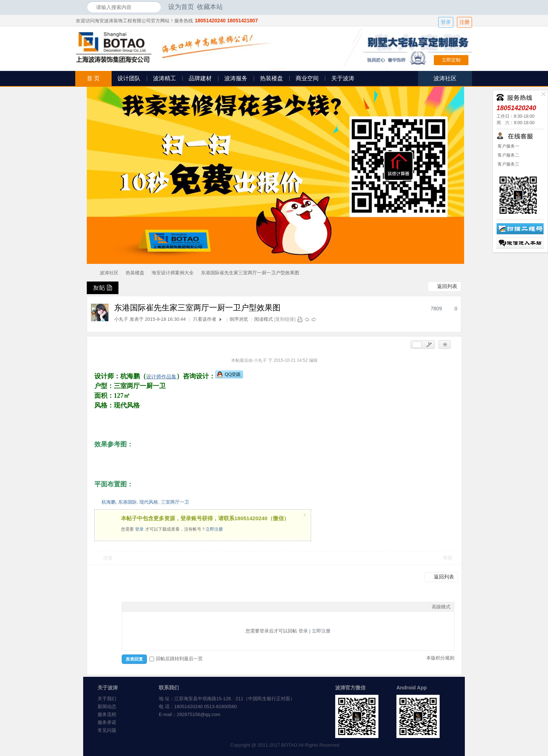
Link (153, 607)
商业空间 (307, 78)
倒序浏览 (239, 319)
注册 (464, 22)
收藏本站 (210, 7)
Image (144, 607)
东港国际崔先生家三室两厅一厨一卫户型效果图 (250, 273)
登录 (446, 22)
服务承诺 (107, 722)
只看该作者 (205, 319)
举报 (448, 558)
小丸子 (121, 319)
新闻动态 (107, 706)
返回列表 (447, 286)
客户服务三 (508, 164)
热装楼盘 (271, 78)
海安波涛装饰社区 (90, 273)
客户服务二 (508, 155)
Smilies (180, 607)
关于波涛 (343, 78)
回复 (108, 558)
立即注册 (214, 529)
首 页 (93, 78)
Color (135, 607)
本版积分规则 (440, 658)
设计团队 (129, 78)
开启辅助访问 (459, 7)
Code (171, 607)
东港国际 (127, 502)
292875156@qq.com (199, 714)
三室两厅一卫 (175, 502)
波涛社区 (109, 273)
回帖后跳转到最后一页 (176, 659)
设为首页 (181, 7)
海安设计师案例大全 (173, 273)
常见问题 (107, 730)
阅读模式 (264, 319)
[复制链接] (285, 319)
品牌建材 (200, 78)
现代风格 (149, 502)
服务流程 (107, 714)
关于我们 (107, 699)
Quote (162, 607)
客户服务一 (508, 146)
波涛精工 (165, 78)
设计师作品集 (161, 377)
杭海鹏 (109, 502)
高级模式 (441, 607)
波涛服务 (236, 78)
